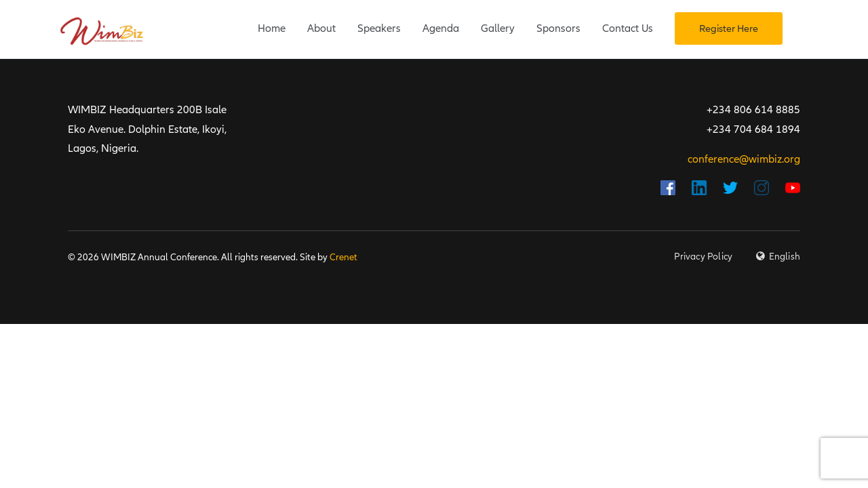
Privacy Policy (703, 257)
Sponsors (558, 28)
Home (272, 28)
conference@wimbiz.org (744, 159)
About (321, 28)
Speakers (379, 28)
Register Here (729, 28)
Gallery (498, 28)
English (785, 257)
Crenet (343, 257)
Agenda (441, 28)
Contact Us (628, 28)
